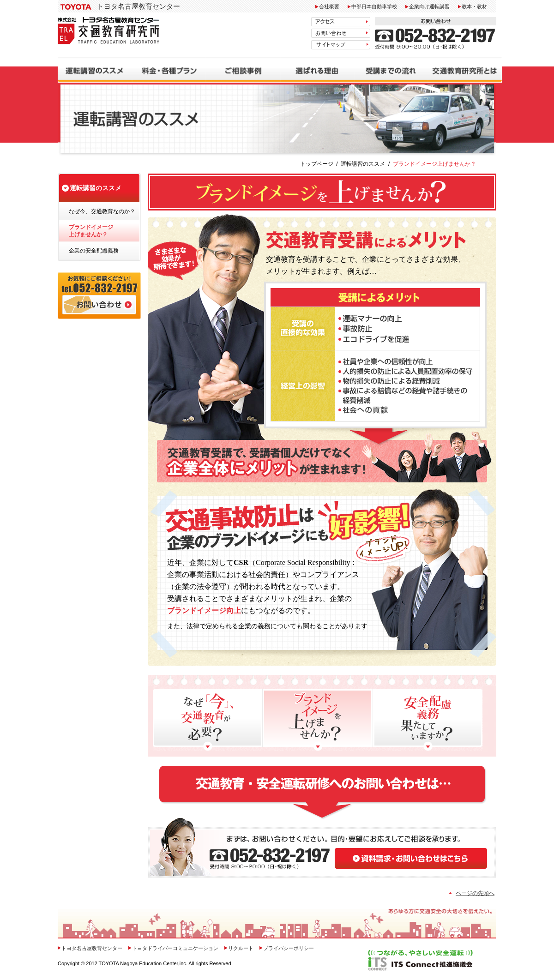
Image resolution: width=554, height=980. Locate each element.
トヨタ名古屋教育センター (138, 6)
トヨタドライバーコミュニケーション (176, 948)
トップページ (317, 164)
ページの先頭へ (475, 893)
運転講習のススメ (363, 164)
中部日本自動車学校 (374, 6)
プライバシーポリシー (289, 948)
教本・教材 (474, 6)
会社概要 (329, 6)
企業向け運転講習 (429, 6)
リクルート (241, 948)
